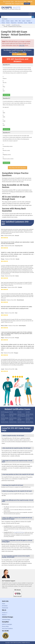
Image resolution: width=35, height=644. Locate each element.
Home (3, 25)
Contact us (5, 613)
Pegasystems (14, 23)
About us (4, 615)
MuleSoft (28, 21)
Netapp (3, 23)
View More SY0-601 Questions (17, 168)
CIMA (16, 21)
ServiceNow (20, 23)
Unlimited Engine (6, 619)
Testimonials (5, 608)
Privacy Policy (5, 626)
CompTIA (8, 25)
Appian (12, 21)
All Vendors (5, 606)
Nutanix (8, 23)
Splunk (26, 23)
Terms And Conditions (7, 628)
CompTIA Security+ (16, 25)
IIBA (20, 21)
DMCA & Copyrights (7, 624)
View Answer (6, 95)
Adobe (3, 21)
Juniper (24, 21)
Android (8, 21)
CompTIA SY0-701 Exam (19, 532)
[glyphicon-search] (33, 17)
